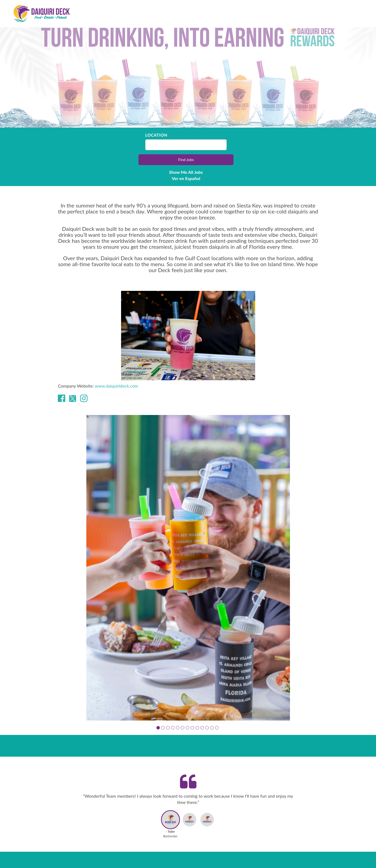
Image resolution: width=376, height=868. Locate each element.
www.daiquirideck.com (116, 386)
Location (156, 135)
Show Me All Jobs (186, 172)
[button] (158, 728)
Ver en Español (186, 178)
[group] (188, 568)
